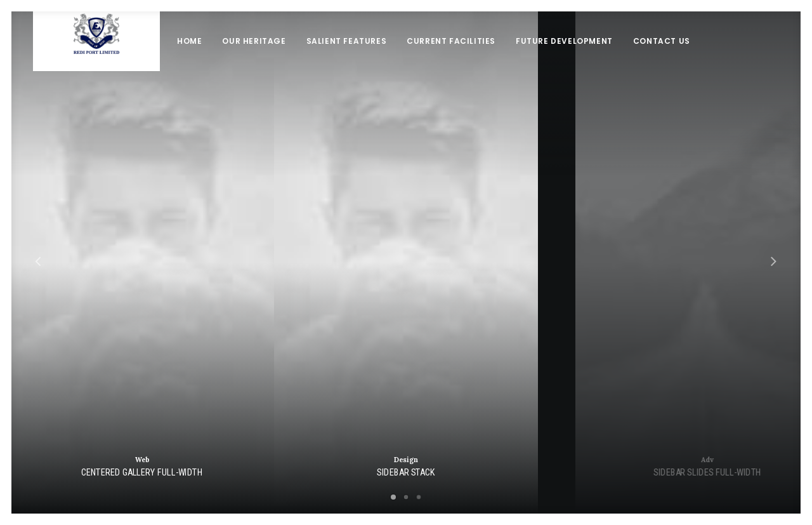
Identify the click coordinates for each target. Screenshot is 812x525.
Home (189, 60)
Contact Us (662, 60)
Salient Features (347, 60)
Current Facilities (451, 60)
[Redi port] (96, 60)
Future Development (564, 60)
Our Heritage (254, 60)
